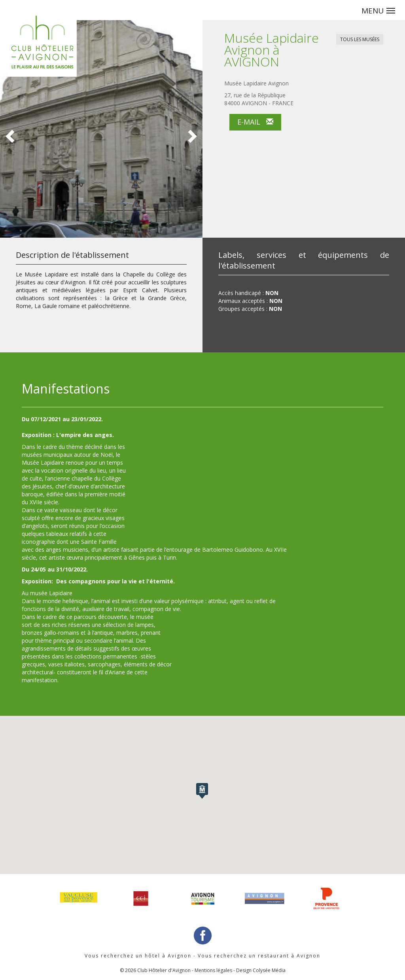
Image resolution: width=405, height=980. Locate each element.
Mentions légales (213, 970)
